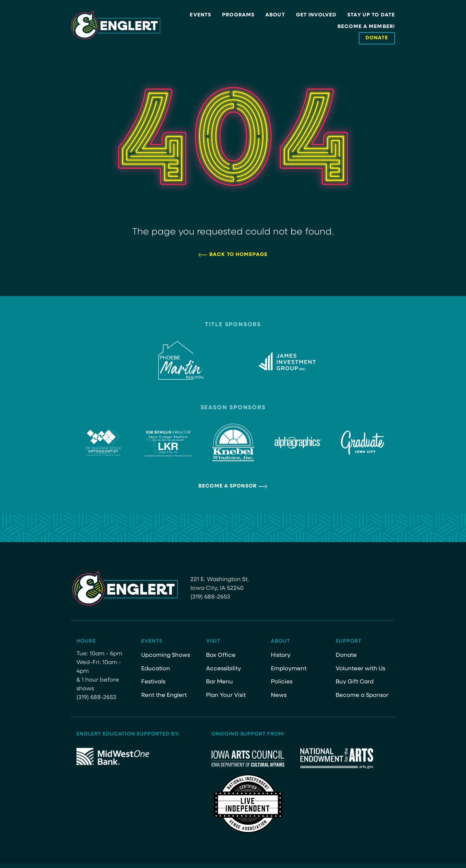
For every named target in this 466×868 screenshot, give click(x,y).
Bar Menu (220, 682)
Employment (289, 669)
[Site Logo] (116, 25)
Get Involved (316, 15)
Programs (238, 15)
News (279, 695)
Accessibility (224, 669)
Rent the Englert (164, 695)
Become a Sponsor (228, 486)
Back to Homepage (238, 255)
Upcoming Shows (166, 655)
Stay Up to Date (371, 15)
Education (156, 669)
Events (200, 15)
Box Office (221, 655)
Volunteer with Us (360, 669)
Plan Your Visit (226, 695)
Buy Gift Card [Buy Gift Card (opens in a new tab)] (355, 682)
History (281, 655)
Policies (282, 682)
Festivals (153, 682)
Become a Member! (366, 27)
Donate (346, 655)
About (275, 15)
